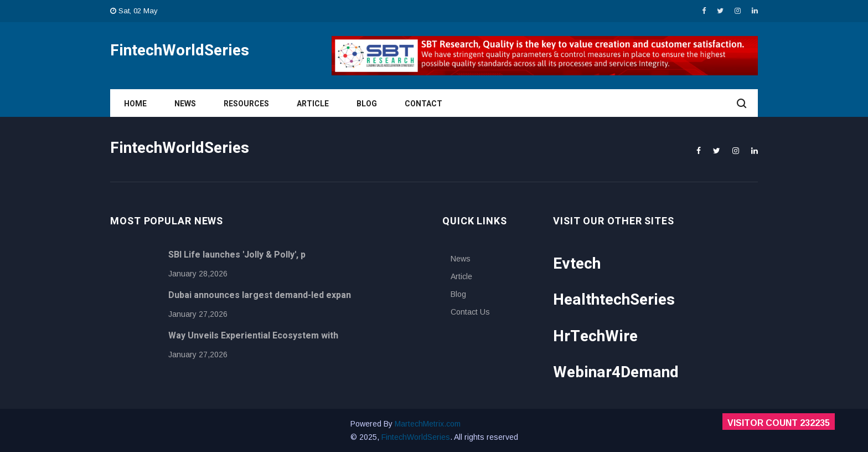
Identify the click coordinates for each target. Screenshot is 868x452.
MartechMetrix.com (428, 424)
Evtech (577, 264)
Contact (423, 104)
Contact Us (470, 312)
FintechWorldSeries (416, 437)
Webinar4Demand (616, 373)
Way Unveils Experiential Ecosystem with (253, 336)
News (185, 104)
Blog (367, 104)
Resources (246, 104)
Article (313, 104)
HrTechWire (595, 337)
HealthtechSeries (614, 300)
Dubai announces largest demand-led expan (260, 295)
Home (135, 104)
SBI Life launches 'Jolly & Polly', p (237, 255)
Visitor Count (779, 423)
